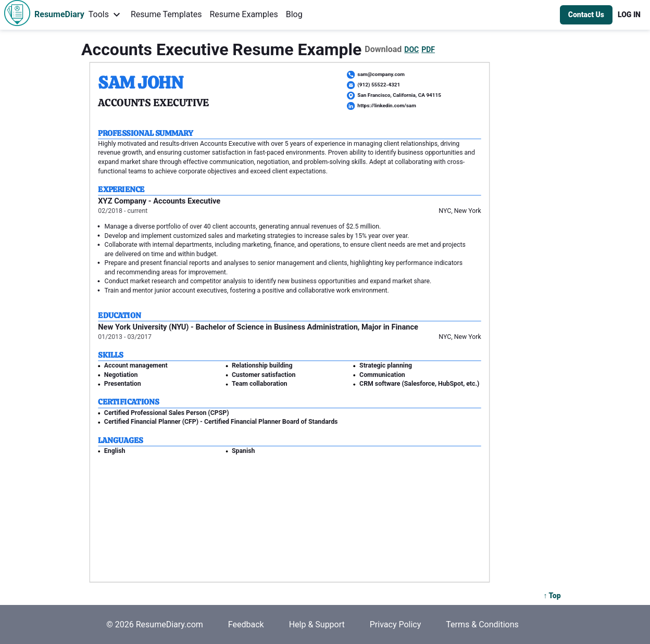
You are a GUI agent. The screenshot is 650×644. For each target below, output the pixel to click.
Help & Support (317, 624)
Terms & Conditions (482, 624)
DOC (411, 49)
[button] (629, 15)
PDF (428, 49)
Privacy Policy (396, 624)
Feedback (246, 624)
